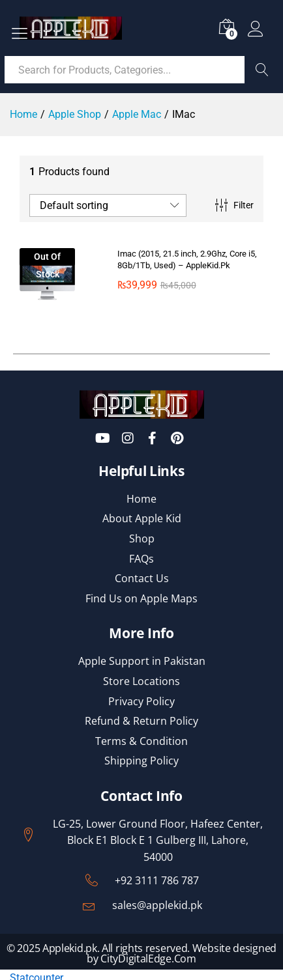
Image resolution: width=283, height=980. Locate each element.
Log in (256, 29)
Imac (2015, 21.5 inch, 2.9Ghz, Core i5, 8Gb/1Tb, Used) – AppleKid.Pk (187, 259)
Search (262, 70)
